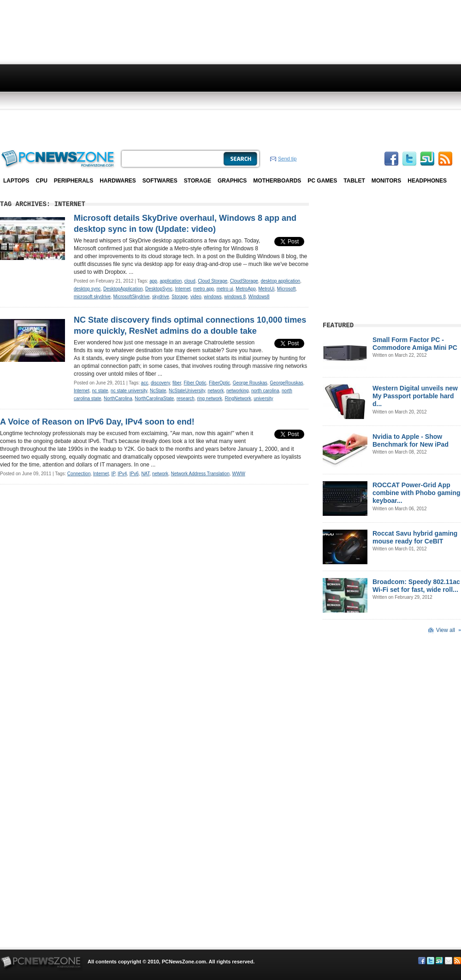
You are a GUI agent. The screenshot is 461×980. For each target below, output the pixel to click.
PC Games (322, 181)
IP (113, 474)
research (186, 398)
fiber (177, 383)
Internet (183, 289)
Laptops (16, 181)
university (263, 398)
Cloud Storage (213, 281)
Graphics (232, 181)
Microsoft (287, 289)
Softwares (160, 181)
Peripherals (74, 181)
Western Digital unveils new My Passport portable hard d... (415, 396)
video (196, 297)
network (216, 391)
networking (237, 391)
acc (145, 383)
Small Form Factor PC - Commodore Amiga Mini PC (415, 344)
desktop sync (87, 289)
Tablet (354, 181)
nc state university (129, 391)
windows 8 (235, 297)
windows (213, 297)
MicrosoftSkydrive (132, 297)
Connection (79, 474)
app (153, 281)
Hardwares (118, 181)
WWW (239, 474)
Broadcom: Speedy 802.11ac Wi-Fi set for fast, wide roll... (416, 586)
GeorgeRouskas (286, 383)
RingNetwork (238, 398)
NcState (158, 391)
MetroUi (266, 289)
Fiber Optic (195, 383)
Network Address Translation (200, 474)
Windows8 (259, 297)
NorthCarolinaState (154, 398)
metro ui (225, 289)
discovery (160, 383)
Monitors (386, 181)
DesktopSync (159, 289)
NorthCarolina (118, 398)
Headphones (427, 181)
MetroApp (245, 289)
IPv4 (122, 474)
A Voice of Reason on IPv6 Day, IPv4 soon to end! (97, 422)
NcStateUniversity (187, 391)
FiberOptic (219, 383)
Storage (198, 181)
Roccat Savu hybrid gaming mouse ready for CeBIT (415, 537)
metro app (204, 289)
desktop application (281, 281)
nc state (100, 391)
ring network (209, 398)
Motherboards (277, 181)
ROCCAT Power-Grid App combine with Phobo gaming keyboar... (417, 493)
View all (446, 630)
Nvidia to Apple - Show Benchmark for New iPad (411, 440)
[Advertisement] (208, 74)
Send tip (287, 159)
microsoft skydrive (92, 297)
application (171, 281)
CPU (41, 181)
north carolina (265, 391)
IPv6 (134, 474)
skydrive (161, 297)
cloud (190, 281)
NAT (145, 474)
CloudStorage (244, 281)
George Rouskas (250, 383)
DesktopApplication (123, 289)
